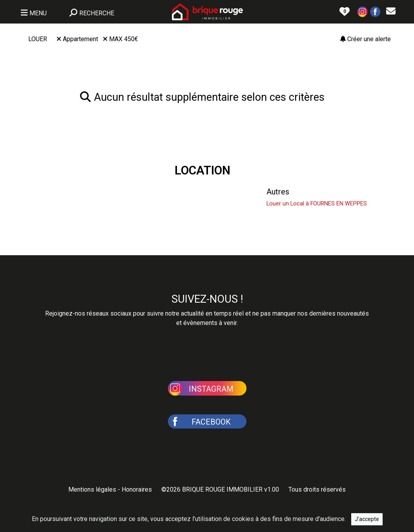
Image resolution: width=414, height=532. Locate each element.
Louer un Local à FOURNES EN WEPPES (317, 204)
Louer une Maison (59, 192)
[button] (363, 11)
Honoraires (137, 489)
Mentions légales (92, 489)
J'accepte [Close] (367, 519)
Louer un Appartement (186, 192)
